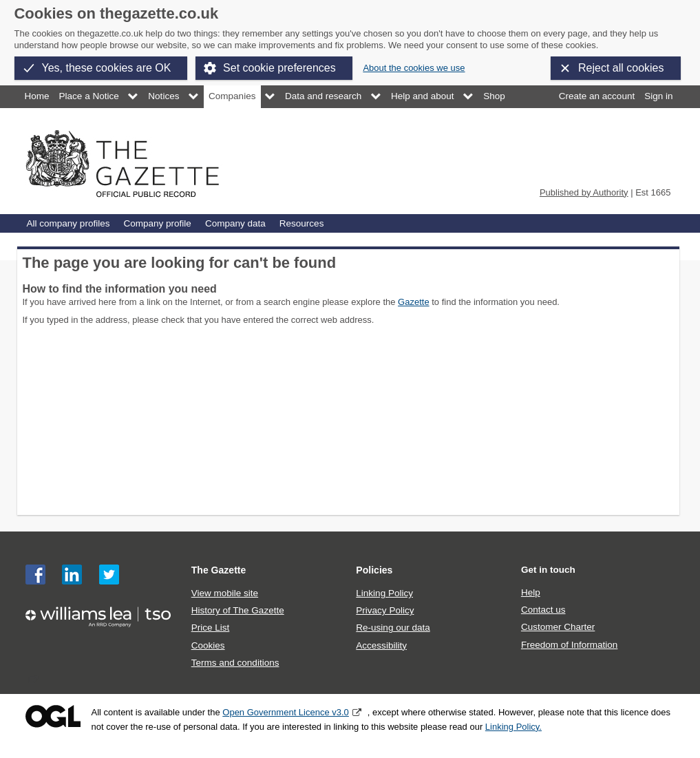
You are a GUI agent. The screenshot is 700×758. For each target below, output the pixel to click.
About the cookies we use (414, 68)
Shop (494, 96)
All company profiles (68, 223)
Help (531, 592)
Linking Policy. (513, 727)
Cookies (208, 645)
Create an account (597, 96)
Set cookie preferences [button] (279, 68)
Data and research (323, 96)
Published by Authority (584, 192)
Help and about (423, 96)
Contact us (543, 610)
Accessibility (381, 645)
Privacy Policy (385, 610)
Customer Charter (558, 627)
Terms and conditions (235, 663)
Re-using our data (393, 628)
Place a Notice (89, 96)
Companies (232, 96)
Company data (235, 223)
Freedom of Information (569, 645)
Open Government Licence (53, 716)
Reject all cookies (621, 68)
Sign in (658, 96)
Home (37, 96)
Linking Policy (384, 593)
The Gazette (219, 570)
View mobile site (225, 593)
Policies (374, 570)
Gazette (414, 302)
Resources (302, 223)
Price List (211, 628)
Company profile (157, 223)
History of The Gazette (238, 610)
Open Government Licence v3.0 (286, 712)
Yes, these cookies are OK (107, 68)
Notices (163, 96)
